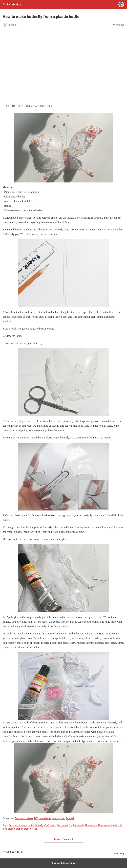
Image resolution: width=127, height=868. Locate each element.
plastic (11, 829)
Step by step (59, 818)
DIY (36, 818)
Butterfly (39, 825)
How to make (105, 825)
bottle (31, 825)
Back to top (119, 854)
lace (5, 829)
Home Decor (45, 818)
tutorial (33, 829)
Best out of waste (18, 825)
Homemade (91, 825)
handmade (79, 825)
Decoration (62, 825)
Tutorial (70, 818)
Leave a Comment (64, 839)
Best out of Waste (24, 818)
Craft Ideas (50, 825)
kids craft (118, 825)
